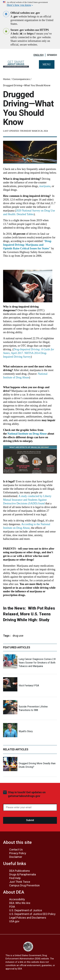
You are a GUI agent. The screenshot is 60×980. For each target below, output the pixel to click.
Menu (47, 64)
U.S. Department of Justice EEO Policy (32, 914)
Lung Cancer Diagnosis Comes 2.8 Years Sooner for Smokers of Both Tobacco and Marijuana (37, 663)
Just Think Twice (20, 882)
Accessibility (17, 899)
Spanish (52, 55)
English (39, 55)
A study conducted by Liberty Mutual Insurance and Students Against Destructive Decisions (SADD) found (27, 500)
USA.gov (14, 921)
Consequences (21, 79)
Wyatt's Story (26, 731)
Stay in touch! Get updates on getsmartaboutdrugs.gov (27, 794)
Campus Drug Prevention (24, 885)
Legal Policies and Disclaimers (28, 918)
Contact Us (16, 850)
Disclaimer (16, 857)
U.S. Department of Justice (26, 910)
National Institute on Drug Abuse (27, 434)
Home (7, 79)
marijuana (45, 186)
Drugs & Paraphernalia (23, 874)
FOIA (12, 907)
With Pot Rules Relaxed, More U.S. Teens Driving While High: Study (29, 614)
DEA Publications (20, 871)
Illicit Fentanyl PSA (29, 686)
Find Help (15, 878)
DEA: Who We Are (20, 903)
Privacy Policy (18, 853)
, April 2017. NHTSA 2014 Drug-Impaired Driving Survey (29, 353)
